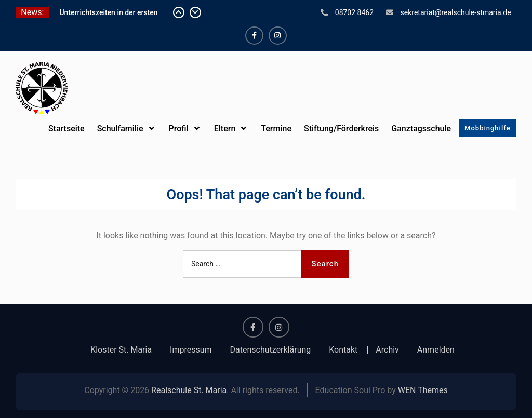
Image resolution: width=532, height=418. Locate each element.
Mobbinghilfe (488, 128)
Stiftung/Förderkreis (341, 129)
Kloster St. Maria (121, 350)
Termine (276, 129)
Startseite (66, 129)
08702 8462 (354, 12)
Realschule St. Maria (189, 390)
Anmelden (436, 350)
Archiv (387, 350)
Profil (179, 129)
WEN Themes (423, 390)
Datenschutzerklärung (271, 350)
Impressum (191, 350)
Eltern (225, 129)
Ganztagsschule (421, 129)
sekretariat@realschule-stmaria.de (456, 12)
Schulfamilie (120, 129)
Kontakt (343, 350)
